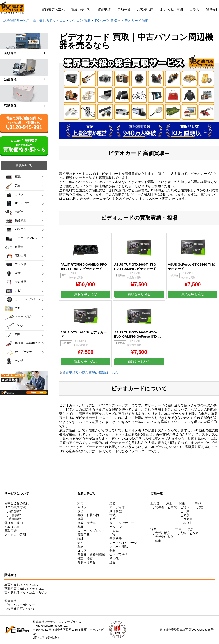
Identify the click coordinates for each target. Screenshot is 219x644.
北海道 (159, 507)
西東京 (188, 519)
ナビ (18, 290)
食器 (80, 519)
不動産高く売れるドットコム (24, 589)
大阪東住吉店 (164, 537)
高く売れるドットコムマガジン (26, 593)
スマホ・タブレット (28, 238)
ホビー (19, 212)
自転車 (19, 247)
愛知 (202, 507)
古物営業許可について (20, 609)
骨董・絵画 (85, 558)
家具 (80, 527)
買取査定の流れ (53, 10)
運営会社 (212, 10)
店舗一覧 (124, 10)
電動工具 (21, 255)
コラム (194, 10)
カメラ (19, 194)
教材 (18, 308)
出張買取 (15, 515)
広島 (183, 533)
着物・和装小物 (88, 515)
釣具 (18, 334)
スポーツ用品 (23, 317)
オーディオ (22, 203)
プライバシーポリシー (20, 605)
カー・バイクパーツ (28, 299)
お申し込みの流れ (17, 503)
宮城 (174, 507)
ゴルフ (19, 326)
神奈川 (188, 523)
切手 (113, 519)
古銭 (113, 515)
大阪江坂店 (162, 533)
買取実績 (104, 10)
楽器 (18, 185)
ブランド (21, 264)
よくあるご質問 (171, 10)
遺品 (113, 562)
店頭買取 (15, 519)
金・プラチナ (23, 352)
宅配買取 (15, 511)
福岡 (196, 533)
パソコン (21, 229)
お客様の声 (145, 10)
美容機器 (21, 282)
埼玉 (186, 507)
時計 (18, 273)
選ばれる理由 (14, 523)
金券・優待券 (87, 523)
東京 (186, 515)
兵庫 (158, 541)
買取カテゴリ (81, 10)
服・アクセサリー (122, 523)
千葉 (186, 511)
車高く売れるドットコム (21, 585)
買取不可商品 (87, 562)
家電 (18, 177)
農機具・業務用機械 (28, 343)
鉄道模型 (21, 220)
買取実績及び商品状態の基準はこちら (90, 373)
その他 (19, 361)
